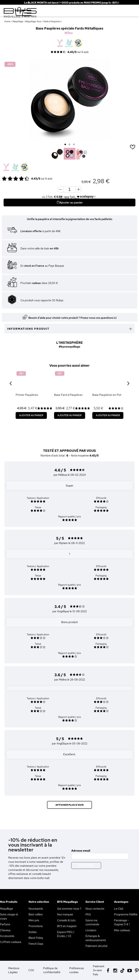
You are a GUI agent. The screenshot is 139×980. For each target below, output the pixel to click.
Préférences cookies (77, 970)
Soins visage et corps (9, 917)
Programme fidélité (126, 914)
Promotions (36, 926)
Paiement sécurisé (96, 946)
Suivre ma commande (92, 922)
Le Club (119, 909)
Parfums (5, 924)
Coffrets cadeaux (11, 942)
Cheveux (5, 930)
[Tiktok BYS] (122, 971)
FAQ (88, 914)
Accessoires (7, 936)
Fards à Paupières (52, 21)
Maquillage (6, 909)
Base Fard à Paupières (68, 395)
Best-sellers (36, 914)
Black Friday (36, 938)
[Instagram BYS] (115, 970)
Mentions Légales (14, 970)
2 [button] (70, 145)
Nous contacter (95, 909)
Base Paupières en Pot (107, 395)
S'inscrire (86, 865)
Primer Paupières (27, 395)
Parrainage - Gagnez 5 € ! (122, 922)
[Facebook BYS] (108, 970)
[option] (69, 100)
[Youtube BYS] (130, 970)
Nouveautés (36, 909)
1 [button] (65, 145)
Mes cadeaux (122, 930)
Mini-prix (34, 920)
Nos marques (65, 914)
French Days (36, 944)
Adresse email (81, 851)
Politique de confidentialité (52, 970)
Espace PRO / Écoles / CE (66, 934)
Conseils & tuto (66, 920)
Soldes (33, 932)
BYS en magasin (67, 926)
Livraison (91, 930)
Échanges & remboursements (96, 938)
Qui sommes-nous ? (69, 909)
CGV (31, 970)
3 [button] (74, 145)
